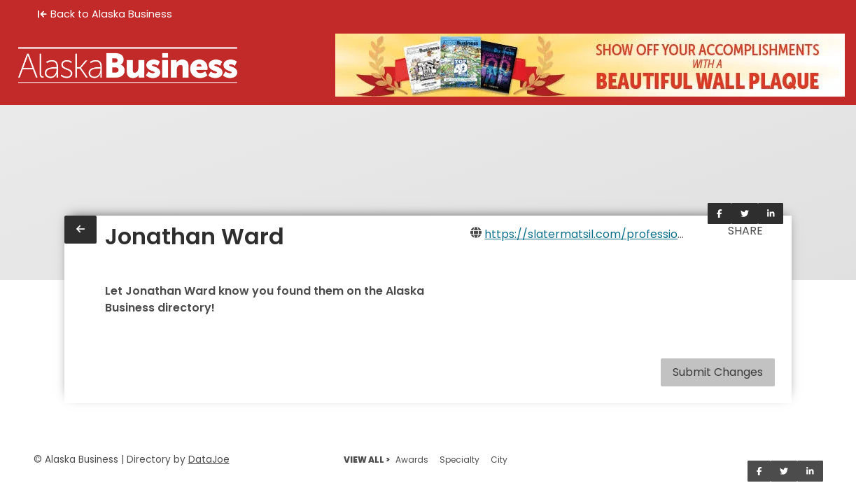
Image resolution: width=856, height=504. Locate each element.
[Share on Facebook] (720, 213)
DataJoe (209, 460)
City (499, 460)
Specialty (459, 460)
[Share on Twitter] (745, 213)
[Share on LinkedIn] (771, 213)
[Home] (128, 65)
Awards (412, 460)
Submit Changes (718, 372)
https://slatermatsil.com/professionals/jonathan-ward (637, 234)
